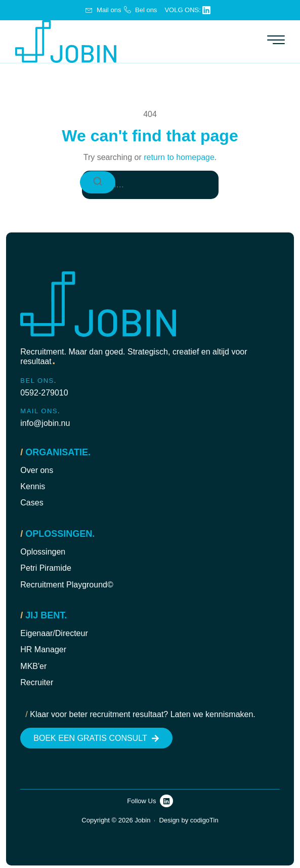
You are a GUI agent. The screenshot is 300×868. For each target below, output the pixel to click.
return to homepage (179, 157)
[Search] (98, 182)
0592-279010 (44, 393)
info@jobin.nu (45, 423)
